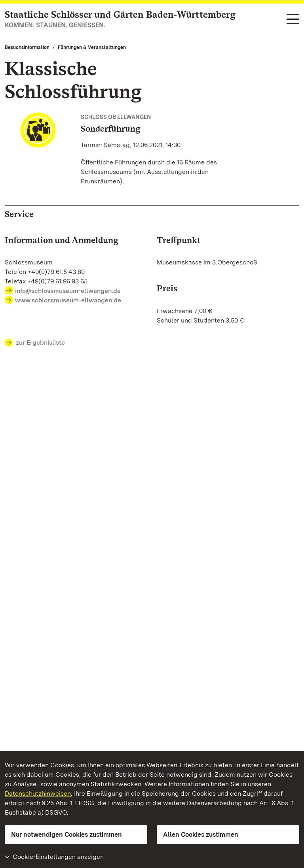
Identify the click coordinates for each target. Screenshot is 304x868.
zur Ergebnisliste (35, 343)
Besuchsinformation (27, 47)
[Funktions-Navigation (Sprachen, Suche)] (293, 20)
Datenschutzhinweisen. (39, 793)
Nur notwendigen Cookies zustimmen (66, 835)
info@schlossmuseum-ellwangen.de (68, 291)
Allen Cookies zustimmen (201, 835)
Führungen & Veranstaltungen (92, 47)
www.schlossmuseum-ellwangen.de (68, 300)
